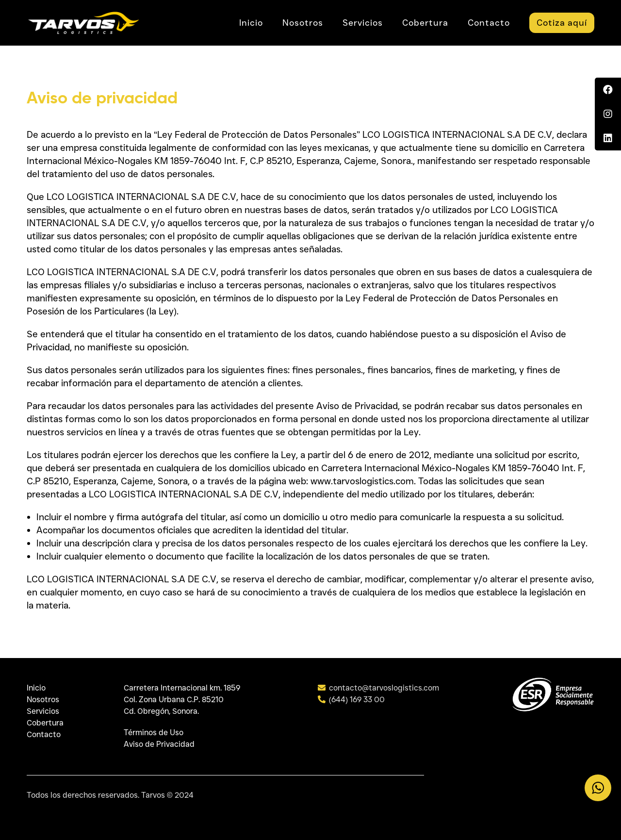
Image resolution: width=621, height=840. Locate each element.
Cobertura (45, 723)
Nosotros (43, 700)
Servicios (43, 711)
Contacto (44, 734)
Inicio (36, 688)
